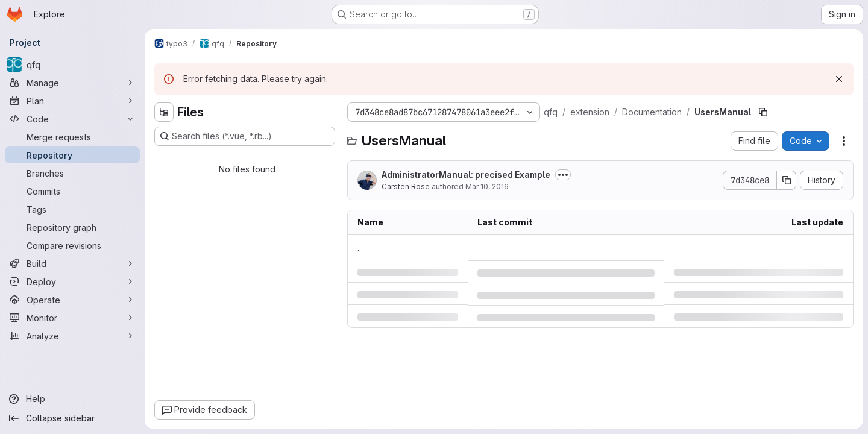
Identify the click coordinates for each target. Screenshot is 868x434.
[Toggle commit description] (563, 175)
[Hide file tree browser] (164, 112)
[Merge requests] (72, 137)
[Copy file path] (763, 112)
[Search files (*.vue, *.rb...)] (245, 136)
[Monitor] (72, 318)
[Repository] (72, 155)
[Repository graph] (72, 227)
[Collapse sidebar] (72, 418)
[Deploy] (72, 281)
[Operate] (72, 300)
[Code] (72, 119)
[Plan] (72, 101)
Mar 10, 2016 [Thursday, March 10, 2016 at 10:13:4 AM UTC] (487, 187)
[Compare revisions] (72, 245)
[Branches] (72, 173)
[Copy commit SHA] (787, 180)
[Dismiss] (839, 79)
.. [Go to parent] (359, 247)
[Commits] (72, 191)
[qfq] (72, 64)
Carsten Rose (406, 187)
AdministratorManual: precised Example (466, 175)
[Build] (72, 263)
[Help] (72, 399)
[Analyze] (72, 336)
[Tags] (72, 209)
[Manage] (72, 83)
